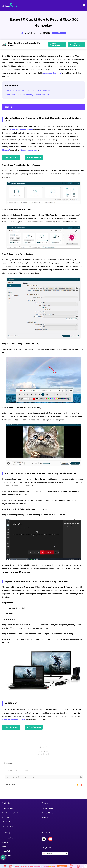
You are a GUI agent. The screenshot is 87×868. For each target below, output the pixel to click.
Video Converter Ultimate (10, 813)
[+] (37, 777)
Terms (4, 847)
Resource (45, 817)
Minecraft (6, 150)
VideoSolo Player (7, 826)
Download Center (48, 813)
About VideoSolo (7, 838)
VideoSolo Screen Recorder (22, 130)
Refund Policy (6, 855)
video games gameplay (29, 150)
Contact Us (5, 842)
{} (34, 777)
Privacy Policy (6, 851)
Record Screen (59, 33)
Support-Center (47, 809)
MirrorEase (5, 817)
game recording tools (52, 73)
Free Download (56, 44)
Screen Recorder (7, 809)
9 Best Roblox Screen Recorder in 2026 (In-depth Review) (27, 90)
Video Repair (6, 822)
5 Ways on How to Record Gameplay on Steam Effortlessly (28, 95)
